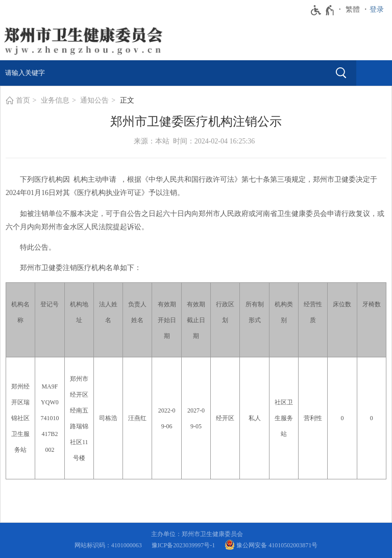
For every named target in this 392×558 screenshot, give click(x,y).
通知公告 (94, 100)
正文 (127, 100)
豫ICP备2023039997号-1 (185, 545)
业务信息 (55, 100)
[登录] (379, 10)
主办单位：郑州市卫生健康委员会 (199, 534)
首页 (23, 100)
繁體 (353, 9)
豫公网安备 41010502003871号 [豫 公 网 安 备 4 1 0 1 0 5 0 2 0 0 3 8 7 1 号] (271, 545)
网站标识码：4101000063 (110, 545)
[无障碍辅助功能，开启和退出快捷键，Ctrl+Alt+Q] (323, 10)
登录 (377, 9)
